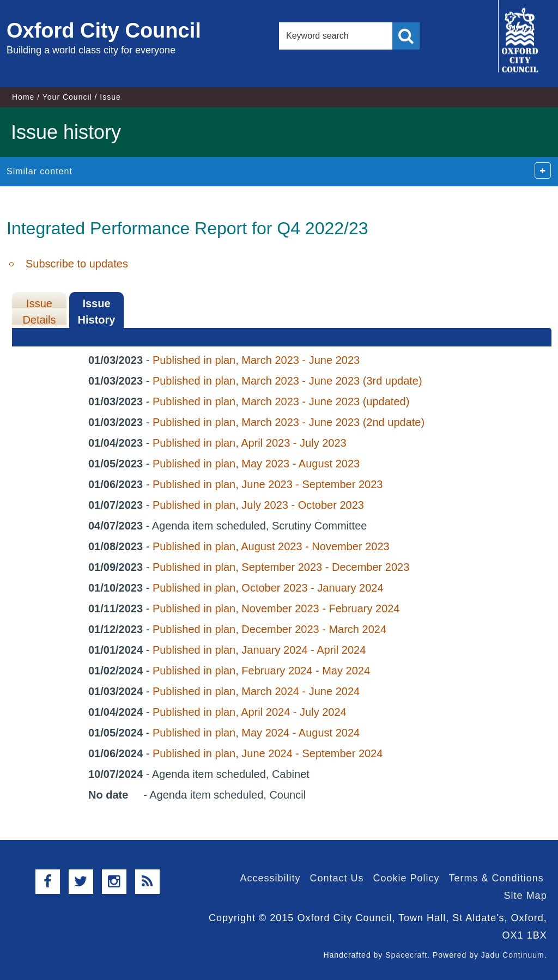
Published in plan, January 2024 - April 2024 (259, 650)
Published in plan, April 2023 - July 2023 (250, 443)
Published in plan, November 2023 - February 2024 (276, 608)
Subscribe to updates (77, 264)
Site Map (526, 896)
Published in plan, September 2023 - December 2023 (281, 567)
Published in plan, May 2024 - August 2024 (256, 733)
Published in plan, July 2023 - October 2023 (258, 505)
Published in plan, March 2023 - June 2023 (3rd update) (287, 381)
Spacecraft (406, 955)
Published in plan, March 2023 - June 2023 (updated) (281, 401)
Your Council (67, 97)
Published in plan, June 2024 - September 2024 (268, 753)
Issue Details (39, 312)
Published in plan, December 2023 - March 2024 (269, 629)
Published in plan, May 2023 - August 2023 (256, 464)
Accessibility (270, 878)
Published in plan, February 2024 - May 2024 (261, 671)
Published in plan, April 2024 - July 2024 (250, 712)
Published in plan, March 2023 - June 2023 (256, 360)
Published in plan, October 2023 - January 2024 (268, 588)
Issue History (97, 312)
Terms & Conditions (496, 878)
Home (23, 97)
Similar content (40, 171)
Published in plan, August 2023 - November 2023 (271, 546)
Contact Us (336, 878)
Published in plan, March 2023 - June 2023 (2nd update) (289, 422)
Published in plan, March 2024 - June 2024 (256, 691)
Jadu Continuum (513, 955)
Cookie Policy (407, 878)
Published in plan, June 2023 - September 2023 (268, 484)
